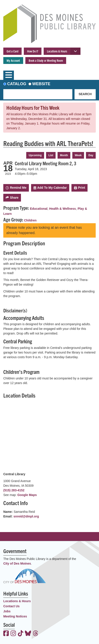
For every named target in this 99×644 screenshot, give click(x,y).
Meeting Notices (15, 616)
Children (30, 220)
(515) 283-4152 (14, 490)
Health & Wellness (63, 209)
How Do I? (33, 51)
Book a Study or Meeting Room (46, 60)
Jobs (7, 611)
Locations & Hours (57, 51)
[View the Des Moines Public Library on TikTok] (21, 634)
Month (64, 155)
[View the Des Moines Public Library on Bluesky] (28, 634)
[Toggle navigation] (9, 75)
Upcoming (35, 155)
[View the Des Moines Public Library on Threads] (36, 634)
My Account (13, 60)
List (51, 155)
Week (78, 155)
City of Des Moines (17, 563)
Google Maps (27, 495)
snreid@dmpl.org (26, 516)
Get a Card (12, 51)
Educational (39, 209)
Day (91, 155)
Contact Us (11, 606)
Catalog (17, 84)
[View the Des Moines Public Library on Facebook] (6, 634)
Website (41, 84)
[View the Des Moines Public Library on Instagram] (13, 634)
